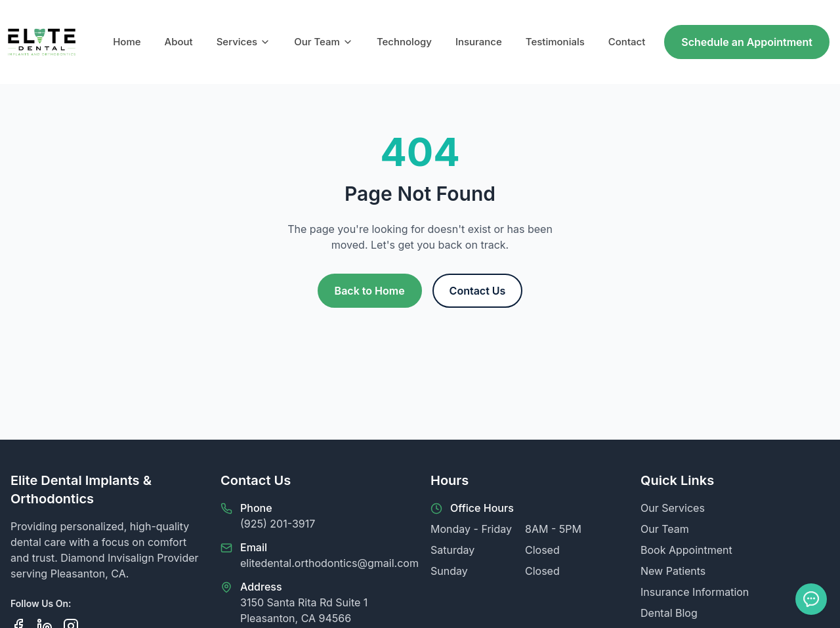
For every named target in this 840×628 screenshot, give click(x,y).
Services (243, 42)
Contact (627, 42)
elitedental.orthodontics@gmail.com (329, 563)
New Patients (673, 571)
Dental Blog (669, 613)
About (179, 42)
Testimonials (555, 42)
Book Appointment (686, 550)
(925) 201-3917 (278, 524)
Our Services (673, 508)
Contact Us (478, 291)
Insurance (479, 42)
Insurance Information (695, 592)
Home (127, 42)
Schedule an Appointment (747, 42)
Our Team (324, 42)
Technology (404, 42)
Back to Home (370, 291)
